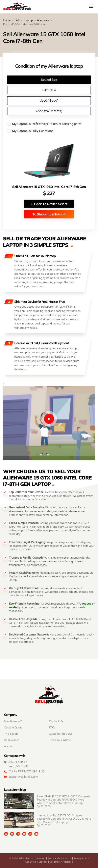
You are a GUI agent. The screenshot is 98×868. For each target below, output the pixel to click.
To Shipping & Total (49, 214)
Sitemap (41, 858)
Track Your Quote (60, 740)
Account (9, 746)
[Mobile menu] (91, 6)
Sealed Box (49, 80)
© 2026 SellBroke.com (22, 858)
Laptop (28, 20)
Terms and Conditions (59, 858)
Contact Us (56, 721)
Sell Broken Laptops (36, 862)
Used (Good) (49, 100)
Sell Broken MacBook (61, 862)
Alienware (43, 20)
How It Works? (13, 721)
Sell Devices (12, 740)
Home (7, 20)
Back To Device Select (49, 204)
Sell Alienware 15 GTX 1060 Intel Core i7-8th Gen (49, 187)
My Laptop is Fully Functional (49, 131)
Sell (17, 20)
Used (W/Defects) (49, 111)
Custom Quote (13, 727)
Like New (49, 90)
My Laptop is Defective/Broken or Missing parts (49, 124)
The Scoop (11, 734)
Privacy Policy (81, 858)
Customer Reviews (61, 734)
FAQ (52, 727)
